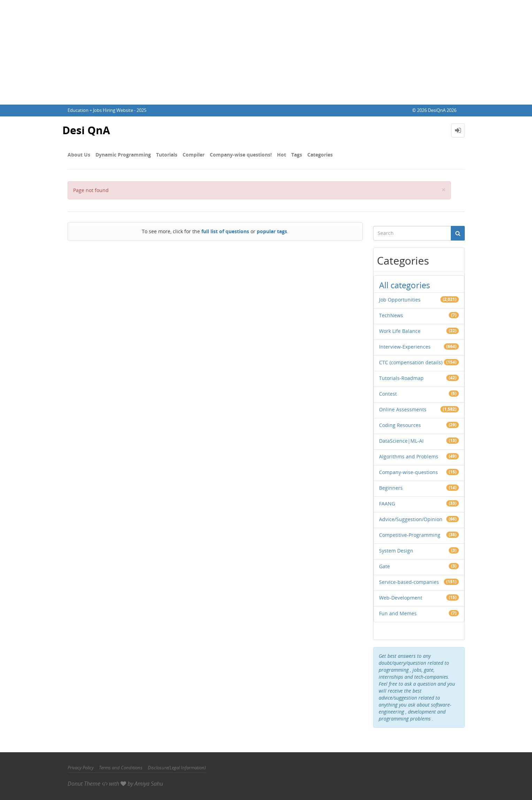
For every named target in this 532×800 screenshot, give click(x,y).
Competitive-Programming (410, 535)
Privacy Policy (81, 768)
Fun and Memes (398, 613)
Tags (297, 155)
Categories (320, 155)
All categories (404, 285)
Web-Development (401, 598)
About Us (79, 155)
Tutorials (167, 155)
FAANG (387, 504)
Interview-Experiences (405, 347)
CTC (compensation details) (411, 362)
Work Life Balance (400, 331)
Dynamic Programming (123, 155)
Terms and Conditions (121, 768)
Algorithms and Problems (409, 456)
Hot (282, 155)
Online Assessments (403, 409)
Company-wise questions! (241, 155)
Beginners (391, 488)
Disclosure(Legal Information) (177, 768)
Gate (384, 566)
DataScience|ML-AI (401, 441)
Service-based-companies (409, 582)
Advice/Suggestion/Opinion (411, 519)
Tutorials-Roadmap (401, 378)
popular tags (272, 231)
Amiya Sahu (149, 784)
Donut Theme (84, 784)
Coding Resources (400, 425)
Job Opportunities (400, 300)
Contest (388, 394)
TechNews (391, 315)
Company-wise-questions (408, 472)
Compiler (194, 155)
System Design (396, 551)
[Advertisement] (266, 52)
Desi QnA (86, 130)
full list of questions (225, 231)
